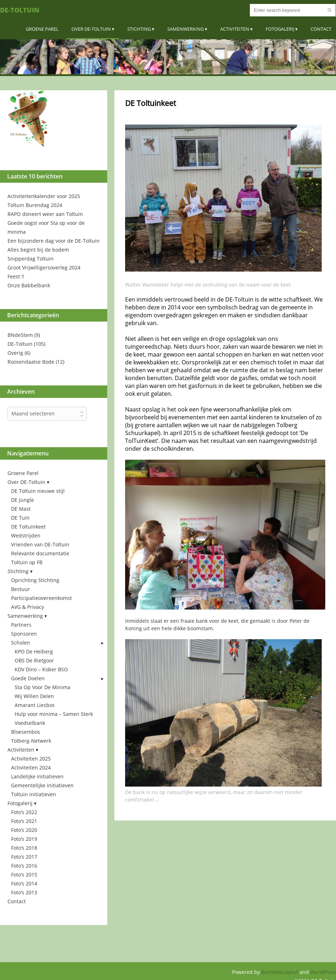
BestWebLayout (280, 972)
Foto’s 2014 (24, 883)
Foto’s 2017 (24, 857)
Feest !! (16, 276)
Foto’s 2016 (24, 866)
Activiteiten (235, 29)
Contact (321, 29)
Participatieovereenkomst (41, 598)
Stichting (139, 29)
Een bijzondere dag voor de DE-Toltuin (54, 241)
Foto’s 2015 (24, 875)
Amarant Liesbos (35, 705)
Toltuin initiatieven (34, 794)
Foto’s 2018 (24, 848)
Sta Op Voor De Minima (43, 687)
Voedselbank (30, 723)
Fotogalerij (280, 29)
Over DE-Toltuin (91, 29)
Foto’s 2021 (24, 821)
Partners (21, 625)
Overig (15, 353)
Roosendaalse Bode (31, 362)
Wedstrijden (26, 536)
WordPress (323, 972)
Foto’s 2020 (24, 830)
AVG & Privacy (28, 607)
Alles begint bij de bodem (38, 250)
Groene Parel (42, 29)
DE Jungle (23, 500)
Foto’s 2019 (24, 839)
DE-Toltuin (20, 10)
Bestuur (21, 589)
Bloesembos (26, 732)
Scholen (21, 643)
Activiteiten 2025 (31, 759)
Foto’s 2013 (24, 892)
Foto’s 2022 (24, 812)
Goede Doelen (28, 678)
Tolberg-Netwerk (31, 741)
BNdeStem (20, 335)
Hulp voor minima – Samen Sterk (54, 714)
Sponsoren (24, 634)
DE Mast (21, 509)
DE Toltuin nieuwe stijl (38, 491)
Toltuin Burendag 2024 (35, 205)
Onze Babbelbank (29, 285)
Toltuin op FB (27, 562)
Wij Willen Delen (34, 696)
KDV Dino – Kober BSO (41, 669)
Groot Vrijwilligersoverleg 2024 (44, 267)
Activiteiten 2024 (31, 767)
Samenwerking (186, 29)
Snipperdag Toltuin (31, 259)
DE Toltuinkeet (28, 527)
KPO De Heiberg (34, 651)
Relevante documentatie (40, 553)
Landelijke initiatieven (37, 776)
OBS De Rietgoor (34, 660)
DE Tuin (20, 518)
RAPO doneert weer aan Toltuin (45, 214)
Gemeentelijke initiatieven (42, 785)
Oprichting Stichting (35, 580)
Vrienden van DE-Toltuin (40, 544)
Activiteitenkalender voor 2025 (44, 196)
